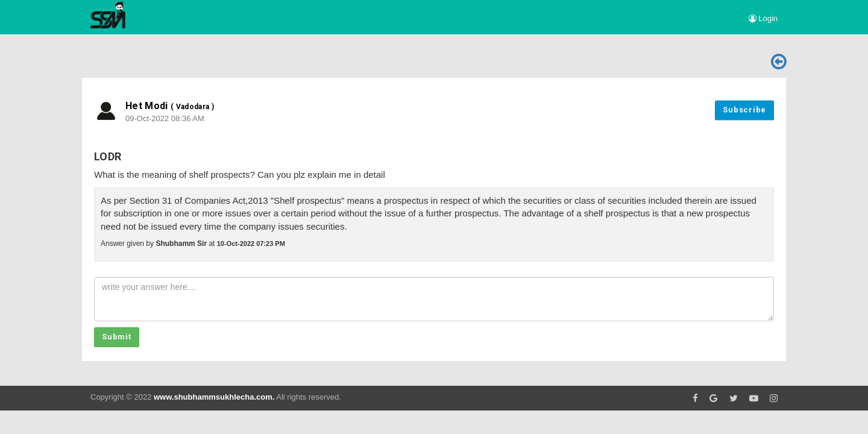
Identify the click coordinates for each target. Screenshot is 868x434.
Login (763, 18)
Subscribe (744, 109)
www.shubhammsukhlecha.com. (214, 397)
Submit (117, 337)
